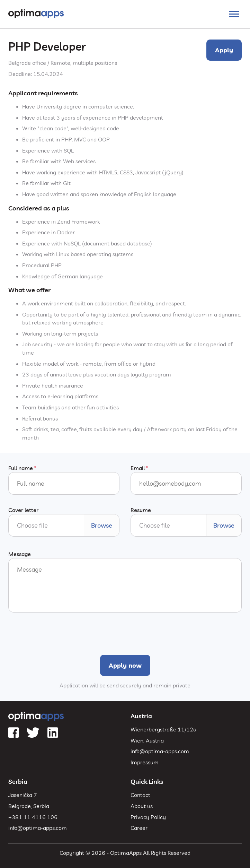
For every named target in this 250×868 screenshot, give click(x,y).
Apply (224, 50)
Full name (21, 468)
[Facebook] (14, 733)
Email (138, 468)
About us (142, 806)
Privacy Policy (148, 817)
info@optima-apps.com (160, 751)
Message (20, 554)
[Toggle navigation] (234, 14)
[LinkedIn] (53, 733)
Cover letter (23, 510)
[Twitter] (33, 733)
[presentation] (61, 633)
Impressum (145, 762)
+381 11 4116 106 (33, 817)
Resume (141, 510)
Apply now (125, 665)
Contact (140, 795)
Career (139, 828)
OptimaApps (126, 853)
